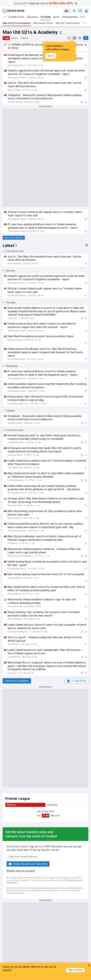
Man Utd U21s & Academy (17, 23)
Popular (25, 38)
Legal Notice (12, 883)
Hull (39, 816)
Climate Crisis (16, 17)
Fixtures (11, 805)
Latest (14, 38)
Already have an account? (21, 871)
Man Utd (55, 816)
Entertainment (70, 17)
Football (45, 17)
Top (6, 38)
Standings (52, 805)
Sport (56, 17)
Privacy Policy (73, 880)
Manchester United (43, 23)
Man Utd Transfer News (68, 23)
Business (32, 17)
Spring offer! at (43, 3)
